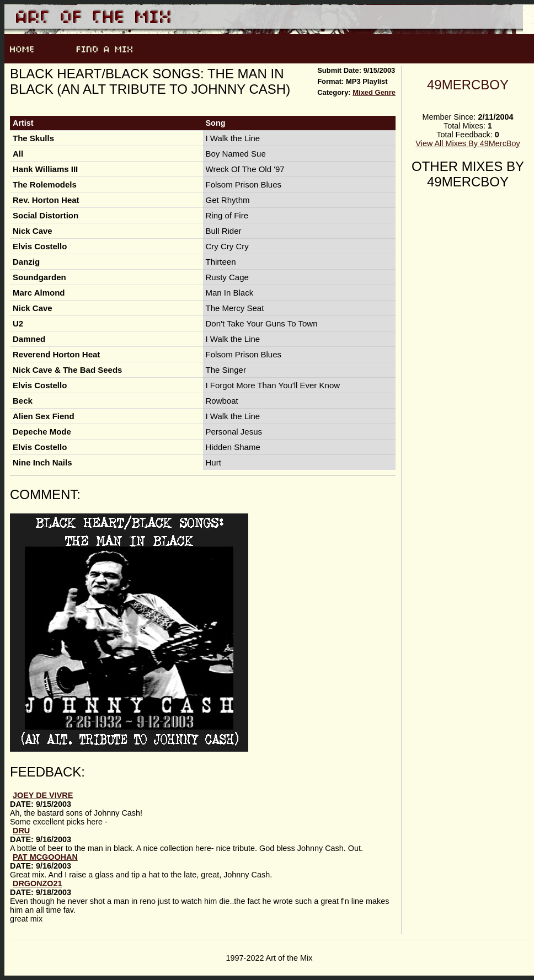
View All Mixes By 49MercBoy (468, 143)
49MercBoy (468, 85)
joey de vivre (43, 795)
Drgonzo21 (38, 883)
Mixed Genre (374, 92)
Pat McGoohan (45, 857)
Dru (21, 831)
